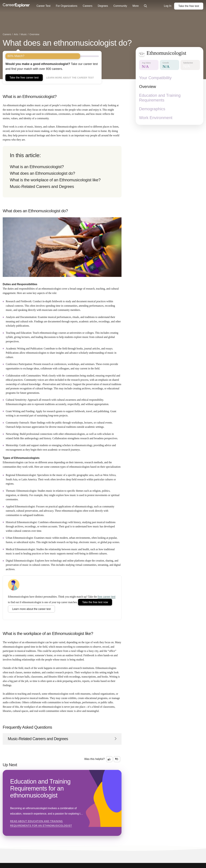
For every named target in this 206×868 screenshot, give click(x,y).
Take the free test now (95, 602)
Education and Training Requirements (160, 98)
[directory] (62, 172)
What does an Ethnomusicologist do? (42, 173)
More (136, 6)
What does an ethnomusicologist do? (67, 43)
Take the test (189, 6)
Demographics (152, 109)
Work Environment (156, 118)
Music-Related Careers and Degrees (42, 186)
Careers (88, 6)
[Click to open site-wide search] (146, 6)
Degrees (103, 6)
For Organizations (66, 6)
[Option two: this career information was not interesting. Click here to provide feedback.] (117, 759)
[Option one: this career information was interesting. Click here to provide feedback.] (109, 759)
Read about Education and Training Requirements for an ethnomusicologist (41, 823)
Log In (168, 6)
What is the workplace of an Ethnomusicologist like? (55, 180)
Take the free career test (24, 78)
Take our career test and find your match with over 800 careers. (52, 66)
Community (120, 6)
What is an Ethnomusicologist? (37, 167)
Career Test (43, 6)
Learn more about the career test (70, 78)
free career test (107, 597)
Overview (148, 87)
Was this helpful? (95, 759)
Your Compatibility (155, 78)
